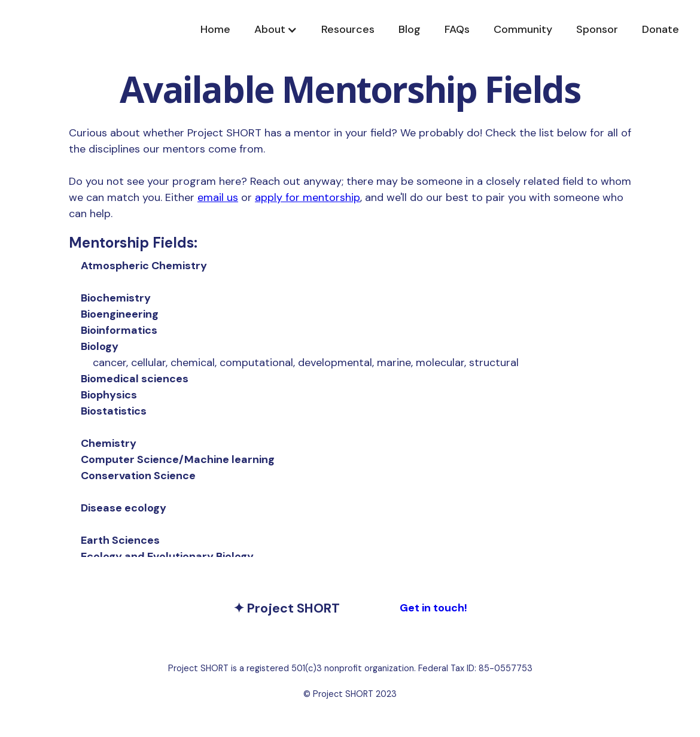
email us (218, 197)
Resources (348, 29)
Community (523, 29)
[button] (276, 30)
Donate (661, 29)
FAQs (457, 29)
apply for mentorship (308, 197)
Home (215, 29)
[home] (129, 30)
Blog (410, 29)
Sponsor (597, 29)
